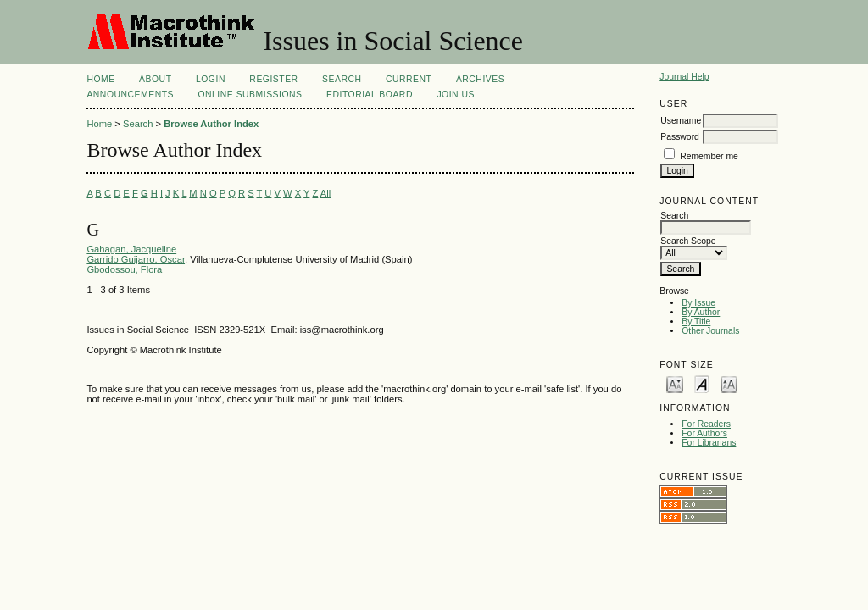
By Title (696, 322)
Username (681, 121)
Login (211, 79)
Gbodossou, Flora (124, 269)
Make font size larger (729, 383)
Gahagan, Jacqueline (131, 249)
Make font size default (702, 383)
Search (342, 79)
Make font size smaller (675, 383)
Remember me (709, 156)
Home (100, 79)
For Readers (706, 424)
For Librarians (709, 443)
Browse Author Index (211, 124)
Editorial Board (370, 94)
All (325, 193)
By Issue (698, 303)
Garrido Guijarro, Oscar (136, 259)
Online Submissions (250, 94)
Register (273, 79)
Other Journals (710, 331)
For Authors (704, 433)
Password (680, 137)
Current (409, 79)
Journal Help (684, 77)
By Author (701, 312)
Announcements (130, 94)
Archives (480, 79)
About (155, 79)
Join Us (456, 94)
